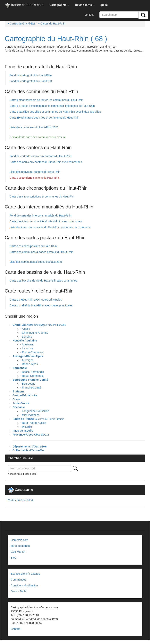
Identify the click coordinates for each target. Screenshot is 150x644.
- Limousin (27, 348)
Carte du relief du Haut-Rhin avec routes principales (41, 305)
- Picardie (26, 427)
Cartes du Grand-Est (20, 500)
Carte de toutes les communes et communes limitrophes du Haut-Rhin (52, 106)
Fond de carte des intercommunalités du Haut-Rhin (41, 216)
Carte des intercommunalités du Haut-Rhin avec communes (46, 221)
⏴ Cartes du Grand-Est (21, 24)
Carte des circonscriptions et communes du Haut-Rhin (42, 197)
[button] (59, 5)
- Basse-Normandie (32, 372)
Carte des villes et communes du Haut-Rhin (44, 118)
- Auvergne (27, 360)
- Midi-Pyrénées (30, 415)
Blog (13, 558)
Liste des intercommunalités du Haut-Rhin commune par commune (50, 227)
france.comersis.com (24, 6)
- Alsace (25, 329)
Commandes (18, 580)
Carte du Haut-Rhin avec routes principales (36, 300)
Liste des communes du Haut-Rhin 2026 (34, 127)
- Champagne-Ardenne (34, 333)
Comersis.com (19, 540)
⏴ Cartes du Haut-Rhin (52, 24)
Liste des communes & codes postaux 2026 (36, 262)
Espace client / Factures (25, 574)
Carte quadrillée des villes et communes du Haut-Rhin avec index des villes (55, 112)
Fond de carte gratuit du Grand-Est (31, 81)
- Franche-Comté (31, 388)
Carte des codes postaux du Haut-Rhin (33, 246)
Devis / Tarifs (19, 591)
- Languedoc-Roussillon (35, 411)
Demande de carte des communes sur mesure (38, 137)
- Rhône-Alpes (29, 364)
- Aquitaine (27, 344)
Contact (15, 629)
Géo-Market (18, 552)
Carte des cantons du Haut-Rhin (35, 178)
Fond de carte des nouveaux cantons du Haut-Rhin (41, 156)
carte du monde (20, 546)
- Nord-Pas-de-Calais (33, 423)
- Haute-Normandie (32, 376)
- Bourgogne (28, 384)
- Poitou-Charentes (32, 352)
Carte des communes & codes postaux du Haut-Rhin (42, 252)
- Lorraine (26, 337)
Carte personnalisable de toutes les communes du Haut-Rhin (46, 100)
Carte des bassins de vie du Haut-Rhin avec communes (43, 281)
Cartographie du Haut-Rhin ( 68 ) (56, 39)
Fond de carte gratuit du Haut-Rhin (31, 75)
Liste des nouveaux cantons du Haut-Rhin (35, 172)
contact (89, 15)
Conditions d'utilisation (24, 585)
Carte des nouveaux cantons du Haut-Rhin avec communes (46, 162)
